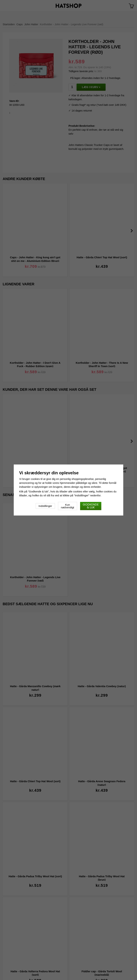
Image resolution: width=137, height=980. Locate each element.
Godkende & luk (91, 506)
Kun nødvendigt (67, 506)
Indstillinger (45, 506)
